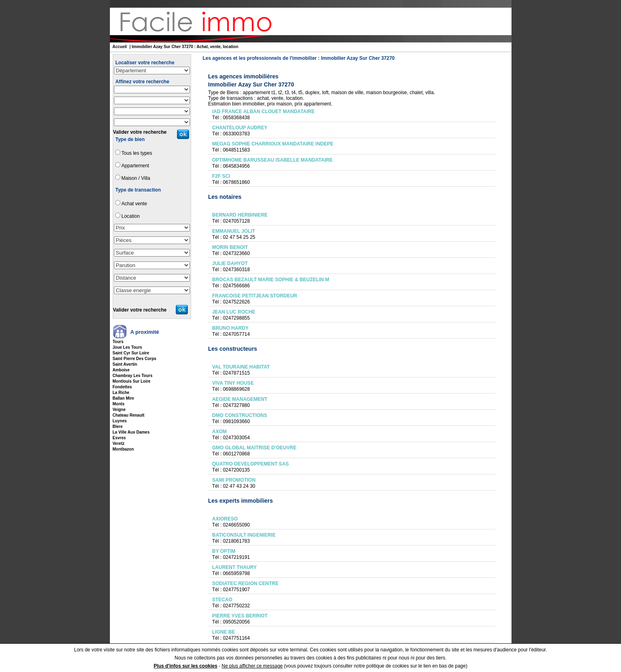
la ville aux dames (131, 432)
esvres (119, 438)
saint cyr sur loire (131, 353)
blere (118, 427)
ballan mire (123, 398)
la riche (121, 393)
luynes (120, 421)
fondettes (122, 387)
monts (119, 404)
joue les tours (127, 347)
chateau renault (129, 415)
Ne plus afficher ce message (252, 666)
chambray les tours (133, 376)
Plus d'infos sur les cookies (185, 666)
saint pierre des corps (135, 359)
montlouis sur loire (132, 381)
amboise (121, 370)
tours (118, 342)
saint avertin (125, 364)
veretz (119, 443)
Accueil (120, 47)
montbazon (123, 449)
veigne (119, 410)
